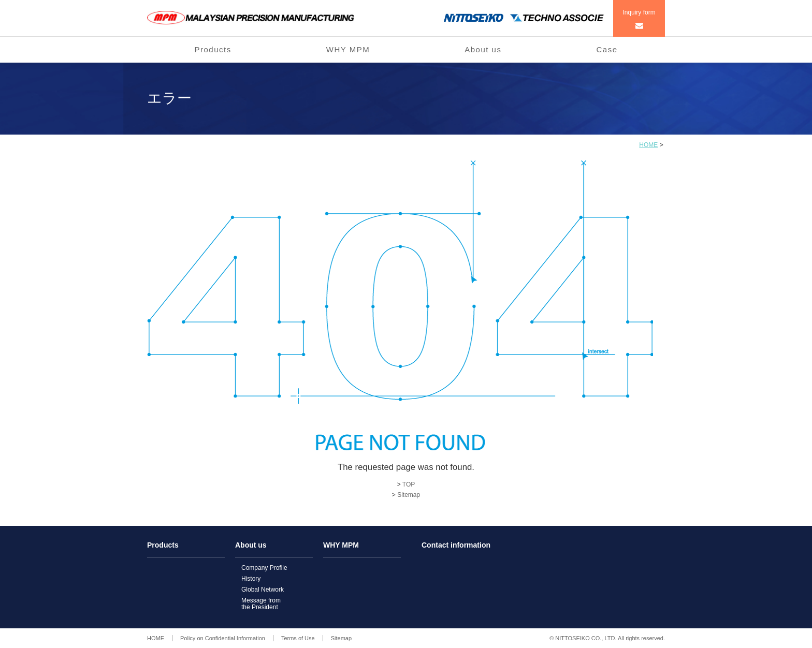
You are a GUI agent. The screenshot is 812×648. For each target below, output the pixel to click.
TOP (409, 484)
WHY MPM (348, 49)
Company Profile (264, 568)
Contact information (456, 545)
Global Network (263, 590)
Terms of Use (298, 638)
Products (213, 49)
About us (483, 49)
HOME (648, 145)
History (251, 579)
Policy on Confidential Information (223, 638)
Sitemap (409, 495)
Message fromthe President (261, 604)
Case (607, 49)
